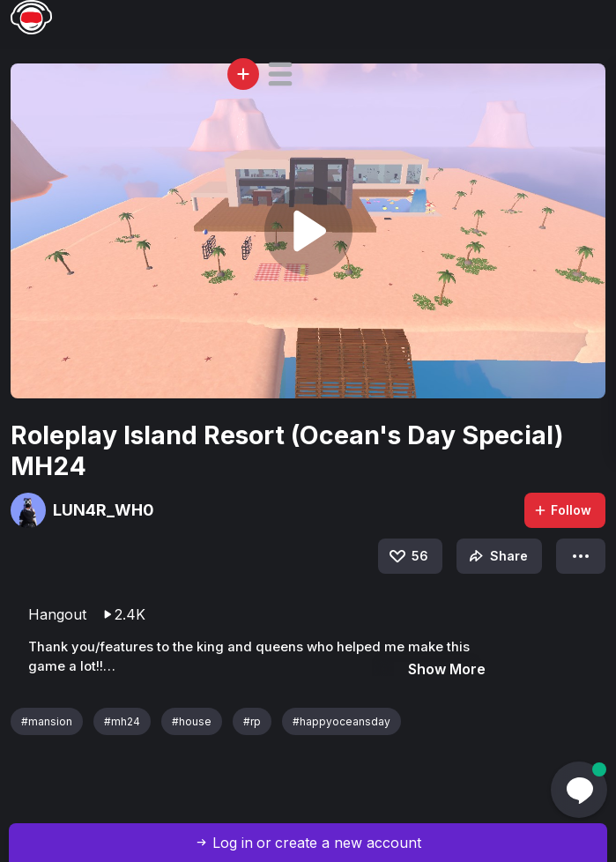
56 (408, 556)
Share (497, 556)
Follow (562, 510)
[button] (280, 74)
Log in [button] (233, 843)
